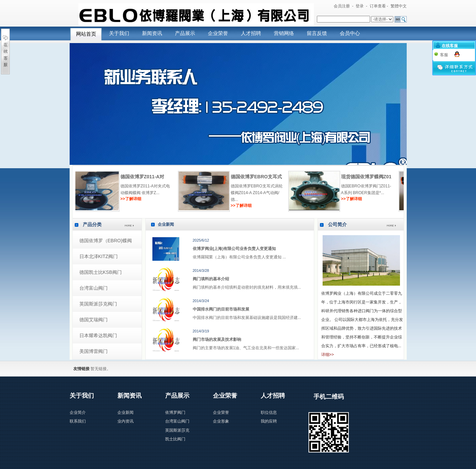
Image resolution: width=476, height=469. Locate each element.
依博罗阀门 (175, 412)
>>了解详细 (140, 199)
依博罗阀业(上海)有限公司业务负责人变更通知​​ (234, 249)
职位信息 (269, 412)
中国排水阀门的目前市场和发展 (221, 309)
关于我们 (119, 33)
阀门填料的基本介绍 (211, 279)
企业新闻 (166, 224)
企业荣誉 (218, 33)
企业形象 (221, 421)
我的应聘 (269, 421)
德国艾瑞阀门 (94, 320)
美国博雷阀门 (94, 351)
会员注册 (342, 6)
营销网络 (284, 33)
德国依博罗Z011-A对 (262, 177)
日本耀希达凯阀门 (98, 335)
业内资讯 (125, 421)
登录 (360, 6)
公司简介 (337, 224)
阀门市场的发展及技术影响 (217, 339)
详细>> (328, 355)
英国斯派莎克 (177, 430)
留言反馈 (317, 33)
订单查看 (378, 6)
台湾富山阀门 (94, 288)
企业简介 (78, 412)
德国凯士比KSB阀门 (101, 272)
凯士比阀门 (175, 439)
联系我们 (78, 421)
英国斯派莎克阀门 (98, 304)
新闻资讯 (152, 33)
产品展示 (185, 33)
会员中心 (350, 33)
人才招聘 (251, 33)
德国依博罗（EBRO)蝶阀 (106, 241)
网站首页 (86, 34)
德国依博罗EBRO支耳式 (375, 177)
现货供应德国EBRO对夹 (155, 177)
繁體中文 (399, 6)
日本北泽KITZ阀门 (99, 256)
